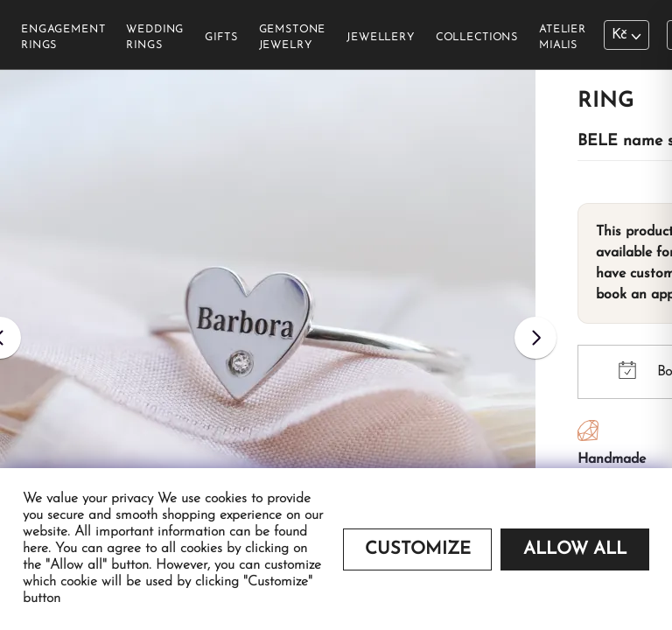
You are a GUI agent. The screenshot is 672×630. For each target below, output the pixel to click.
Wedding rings (155, 38)
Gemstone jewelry (293, 38)
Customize (418, 549)
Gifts (221, 38)
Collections (477, 38)
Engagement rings (63, 38)
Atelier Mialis (563, 38)
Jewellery (381, 38)
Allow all (575, 549)
